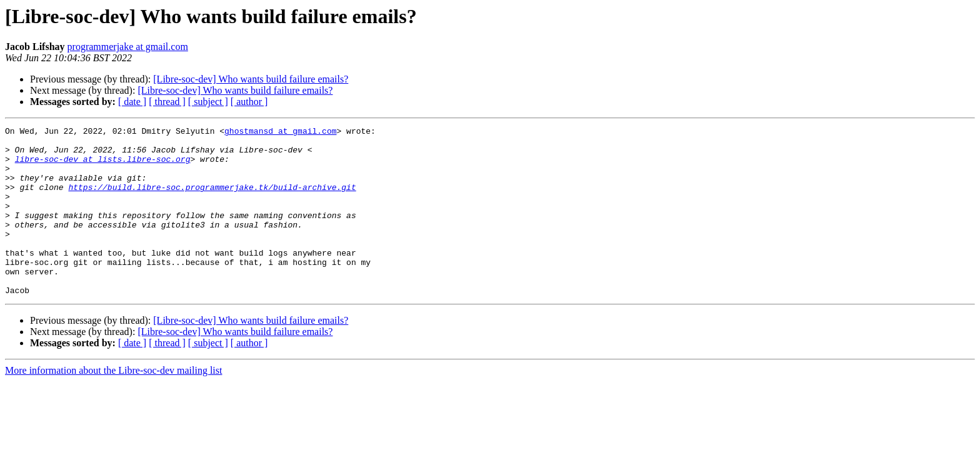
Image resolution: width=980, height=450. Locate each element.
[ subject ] (208, 102)
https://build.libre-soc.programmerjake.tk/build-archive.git (212, 200)
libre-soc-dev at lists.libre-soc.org (103, 166)
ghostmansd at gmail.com (280, 132)
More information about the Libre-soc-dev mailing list (113, 404)
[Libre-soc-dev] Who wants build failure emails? (251, 79)
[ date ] (132, 102)
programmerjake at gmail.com (128, 47)
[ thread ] (167, 102)
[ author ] (249, 102)
